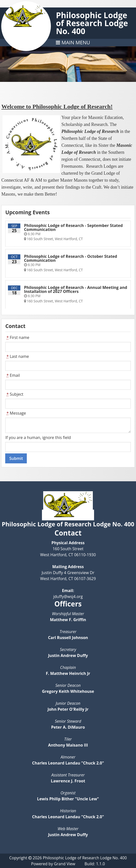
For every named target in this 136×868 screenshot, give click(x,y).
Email (12, 375)
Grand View (65, 864)
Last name (17, 356)
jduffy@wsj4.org (68, 597)
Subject (14, 394)
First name (17, 337)
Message (16, 413)
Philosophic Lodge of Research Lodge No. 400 (92, 23)
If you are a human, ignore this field (38, 437)
